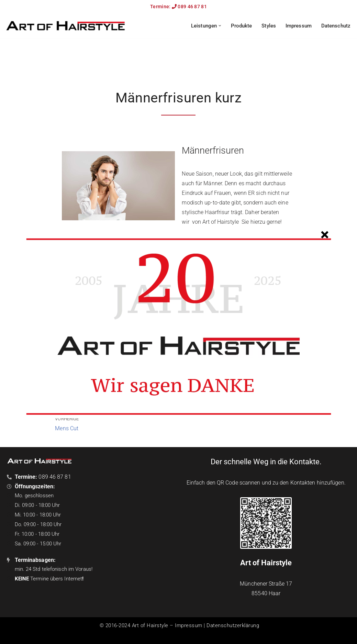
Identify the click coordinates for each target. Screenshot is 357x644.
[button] (220, 26)
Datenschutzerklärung (233, 625)
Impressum (299, 26)
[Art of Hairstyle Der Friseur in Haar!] (65, 26)
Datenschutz (336, 26)
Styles (269, 26)
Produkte (242, 26)
